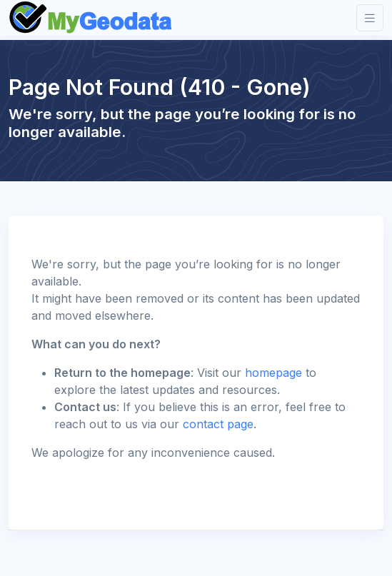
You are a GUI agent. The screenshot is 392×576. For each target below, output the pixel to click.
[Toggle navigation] (370, 18)
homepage (273, 373)
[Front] (91, 18)
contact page (218, 424)
